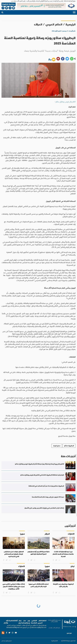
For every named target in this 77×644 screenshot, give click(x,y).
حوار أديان (20, 622)
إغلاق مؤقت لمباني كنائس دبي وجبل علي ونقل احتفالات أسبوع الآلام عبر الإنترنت (14, 586)
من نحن (69, 633)
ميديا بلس (4, 641)
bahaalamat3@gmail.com (14, 627)
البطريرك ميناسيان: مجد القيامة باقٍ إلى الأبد (63, 585)
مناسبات (11, 621)
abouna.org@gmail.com (39, 627)
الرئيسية (71, 24)
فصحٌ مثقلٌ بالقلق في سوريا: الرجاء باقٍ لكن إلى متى (39, 585)
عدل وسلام (24, 622)
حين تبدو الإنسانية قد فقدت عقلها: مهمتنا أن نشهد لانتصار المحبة (63, 554)
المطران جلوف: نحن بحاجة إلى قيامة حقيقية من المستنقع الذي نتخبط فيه (14, 554)
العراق (38, 24)
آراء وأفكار (6, 622)
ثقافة (16, 621)
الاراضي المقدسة (34, 622)
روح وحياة (28, 622)
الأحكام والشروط (54, 641)
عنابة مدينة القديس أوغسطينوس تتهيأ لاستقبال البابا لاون (39, 553)
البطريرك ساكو (69, 446)
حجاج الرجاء (57, 446)
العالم (44, 621)
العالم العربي (54, 24)
